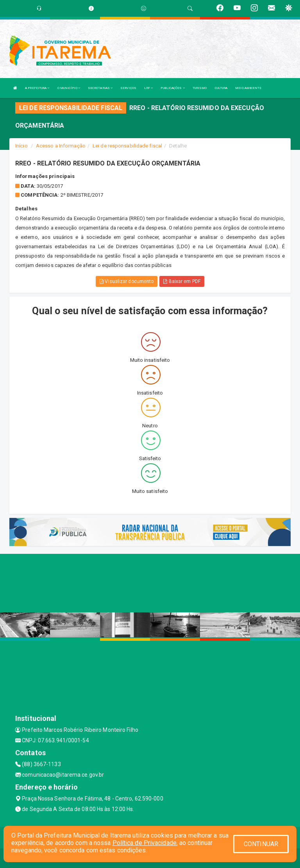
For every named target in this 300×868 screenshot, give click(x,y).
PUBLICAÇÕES (172, 88)
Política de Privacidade (145, 843)
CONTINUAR (261, 844)
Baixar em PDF (182, 281)
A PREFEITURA (37, 88)
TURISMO (200, 88)
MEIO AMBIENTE (248, 88)
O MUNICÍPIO (69, 88)
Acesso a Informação (61, 146)
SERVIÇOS (128, 88)
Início (21, 146)
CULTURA (221, 88)
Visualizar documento (127, 281)
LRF (149, 88)
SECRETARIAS (100, 88)
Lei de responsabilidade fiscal (127, 146)
